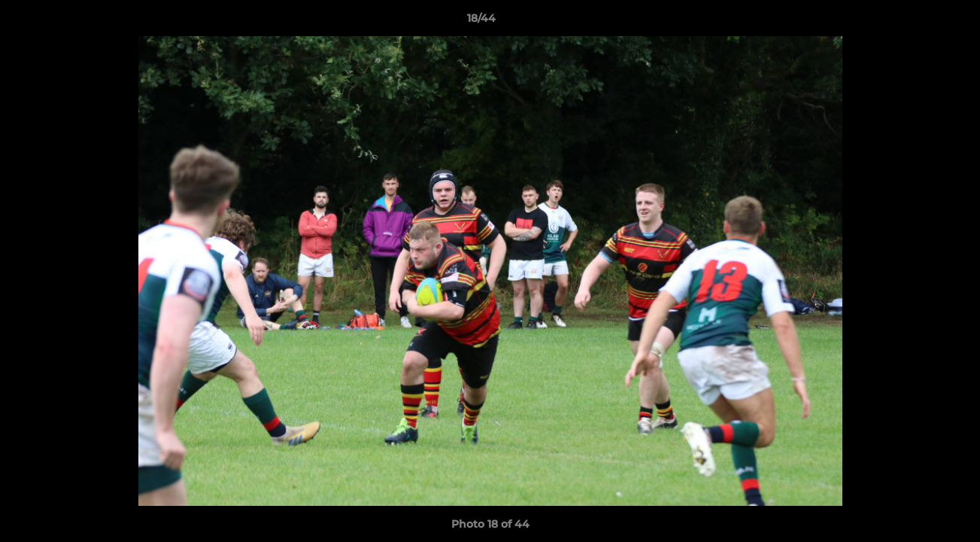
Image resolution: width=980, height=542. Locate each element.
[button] (917, 22)
